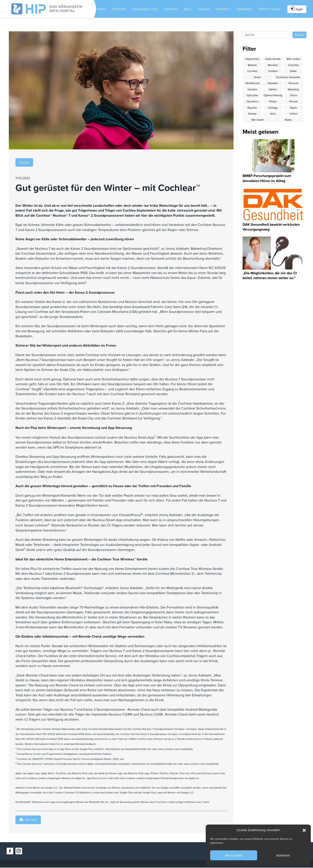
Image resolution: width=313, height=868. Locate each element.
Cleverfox (293, 65)
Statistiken (223, 9)
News (101, 9)
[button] (304, 830)
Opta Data (257, 97)
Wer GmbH (273, 122)
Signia (252, 116)
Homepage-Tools (142, 9)
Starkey (273, 116)
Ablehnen (283, 855)
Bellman (252, 65)
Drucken (29, 820)
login (294, 9)
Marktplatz (245, 9)
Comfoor (273, 71)
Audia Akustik (273, 58)
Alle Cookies (234, 855)
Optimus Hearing (288, 97)
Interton (273, 90)
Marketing (293, 90)
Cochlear (252, 71)
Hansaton (273, 84)
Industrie (252, 90)
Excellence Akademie (288, 77)
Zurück (25, 162)
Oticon (252, 103)
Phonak (252, 109)
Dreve (257, 77)
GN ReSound (252, 84)
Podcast (203, 9)
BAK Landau (293, 58)
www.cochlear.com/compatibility (175, 749)
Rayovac (273, 109)
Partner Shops (265, 9)
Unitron (252, 122)
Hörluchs (293, 84)
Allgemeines (252, 58)
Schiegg (293, 109)
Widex (293, 122)
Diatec (293, 71)
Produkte (119, 9)
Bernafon (273, 65)
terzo (293, 116)
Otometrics (273, 103)
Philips (293, 103)
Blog (187, 9)
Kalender (170, 9)
